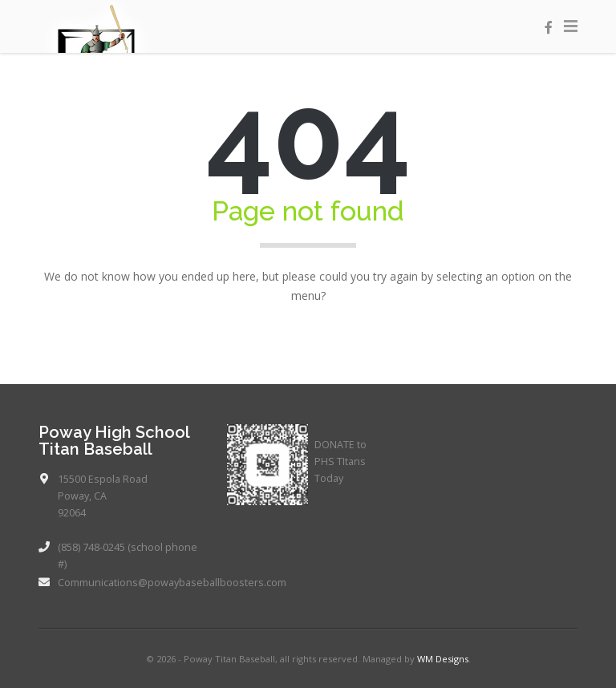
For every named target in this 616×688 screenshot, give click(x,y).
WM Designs (443, 659)
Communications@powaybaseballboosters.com (172, 583)
